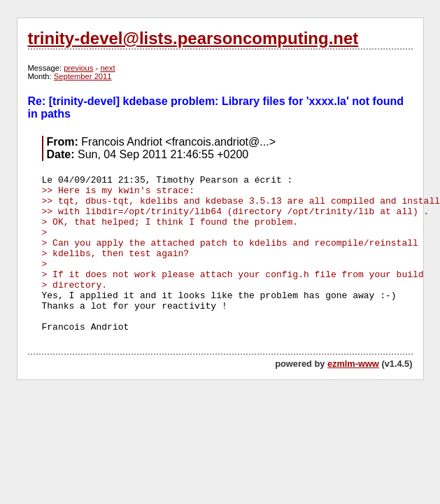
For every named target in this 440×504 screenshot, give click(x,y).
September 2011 (83, 76)
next (107, 68)
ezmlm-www (353, 364)
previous (78, 68)
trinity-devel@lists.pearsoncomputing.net (193, 38)
